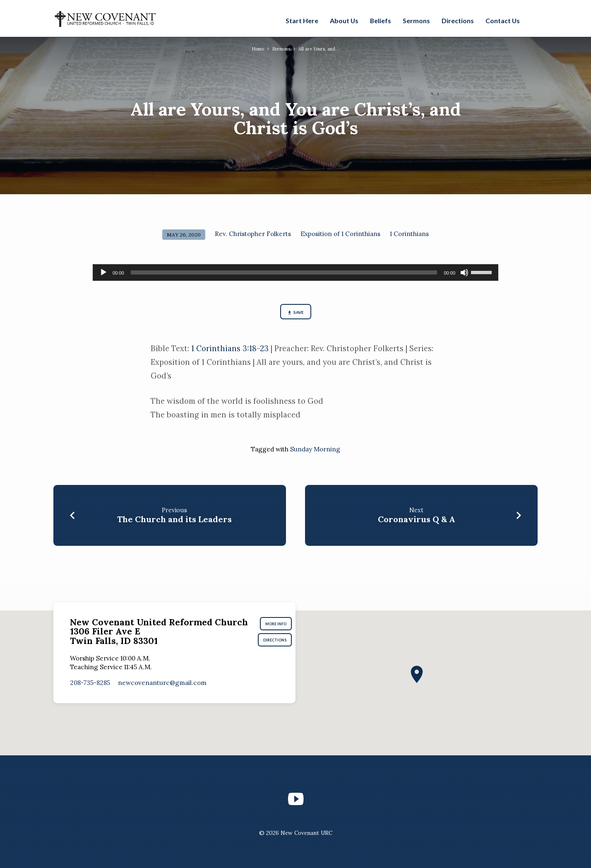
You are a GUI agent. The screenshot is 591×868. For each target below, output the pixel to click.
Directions (458, 20)
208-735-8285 (90, 689)
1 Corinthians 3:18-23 (230, 351)
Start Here (302, 20)
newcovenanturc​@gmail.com (162, 689)
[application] (295, 272)
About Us (344, 20)
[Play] (103, 272)
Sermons (416, 20)
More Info (281, 626)
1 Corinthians (409, 234)
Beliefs (381, 20)
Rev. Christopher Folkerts (253, 234)
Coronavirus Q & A (417, 522)
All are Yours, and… (322, 48)
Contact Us (503, 20)
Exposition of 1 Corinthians (340, 234)
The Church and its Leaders (174, 522)
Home (254, 48)
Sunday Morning (315, 452)
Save (295, 314)
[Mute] (464, 272)
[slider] (284, 272)
